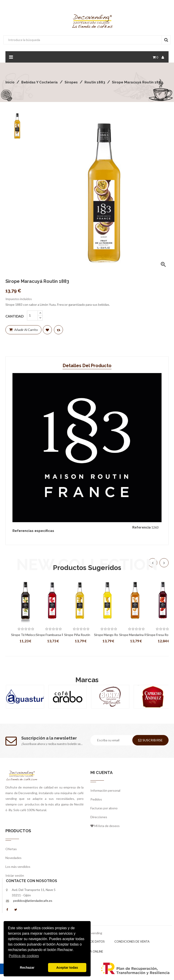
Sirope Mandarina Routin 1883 (137, 635)
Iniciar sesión (15, 875)
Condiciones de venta (132, 941)
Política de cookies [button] (24, 956)
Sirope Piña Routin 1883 (81, 635)
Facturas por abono (104, 808)
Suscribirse (150, 740)
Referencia (141, 527)
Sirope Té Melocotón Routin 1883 (26, 635)
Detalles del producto (87, 366)
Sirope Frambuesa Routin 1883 (53, 635)
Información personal (105, 790)
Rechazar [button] (27, 968)
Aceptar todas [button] (67, 968)
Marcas (87, 680)
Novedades (13, 858)
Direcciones (99, 817)
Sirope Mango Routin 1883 (109, 635)
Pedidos (96, 799)
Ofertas (11, 849)
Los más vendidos (18, 867)
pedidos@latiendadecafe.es (33, 901)
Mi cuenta (101, 773)
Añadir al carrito (23, 330)
